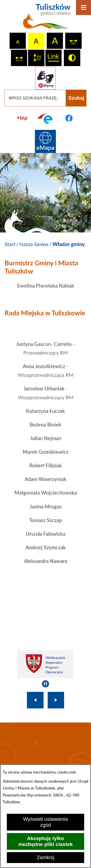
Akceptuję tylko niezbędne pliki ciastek (45, 841)
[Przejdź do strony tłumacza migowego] (45, 78)
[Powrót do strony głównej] (10, 244)
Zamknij (45, 857)
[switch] (73, 41)
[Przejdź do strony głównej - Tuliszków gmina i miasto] (45, 18)
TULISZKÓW (45, 753)
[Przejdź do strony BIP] (22, 118)
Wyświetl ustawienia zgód (45, 822)
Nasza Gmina (34, 244)
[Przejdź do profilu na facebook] (69, 118)
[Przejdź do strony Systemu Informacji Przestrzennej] (45, 142)
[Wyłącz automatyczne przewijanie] (45, 684)
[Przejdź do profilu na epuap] (45, 118)
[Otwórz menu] (83, 7)
